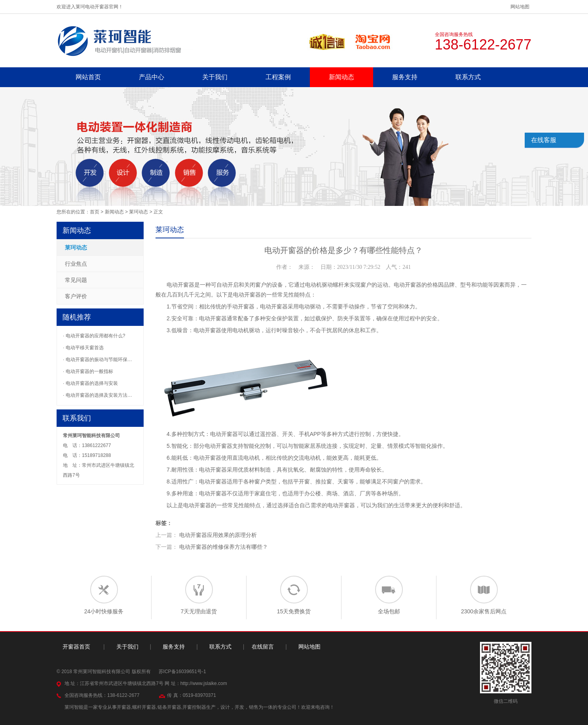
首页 (95, 212)
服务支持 (405, 77)
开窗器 (246, 306)
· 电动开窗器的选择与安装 (90, 383)
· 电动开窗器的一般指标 (88, 371)
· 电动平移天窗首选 (83, 348)
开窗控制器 (194, 707)
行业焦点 (76, 264)
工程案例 (278, 77)
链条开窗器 (169, 707)
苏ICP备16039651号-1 (182, 672)
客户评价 (76, 296)
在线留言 (263, 647)
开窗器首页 (76, 647)
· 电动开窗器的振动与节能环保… (98, 360)
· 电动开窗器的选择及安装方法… (98, 395)
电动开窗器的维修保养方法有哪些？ (224, 547)
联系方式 (468, 77)
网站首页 (88, 77)
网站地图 (520, 7)
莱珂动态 (138, 212)
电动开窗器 (180, 285)
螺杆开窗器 (144, 707)
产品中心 (152, 77)
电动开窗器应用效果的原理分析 (218, 535)
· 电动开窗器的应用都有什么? (94, 336)
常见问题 (76, 280)
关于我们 (215, 77)
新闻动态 (341, 77)
